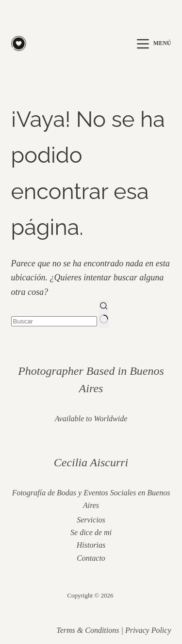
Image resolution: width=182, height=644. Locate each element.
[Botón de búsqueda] (104, 314)
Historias (91, 545)
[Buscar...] (54, 321)
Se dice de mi (91, 532)
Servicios (91, 520)
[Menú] (154, 44)
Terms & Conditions (88, 630)
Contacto (91, 558)
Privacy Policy (148, 630)
